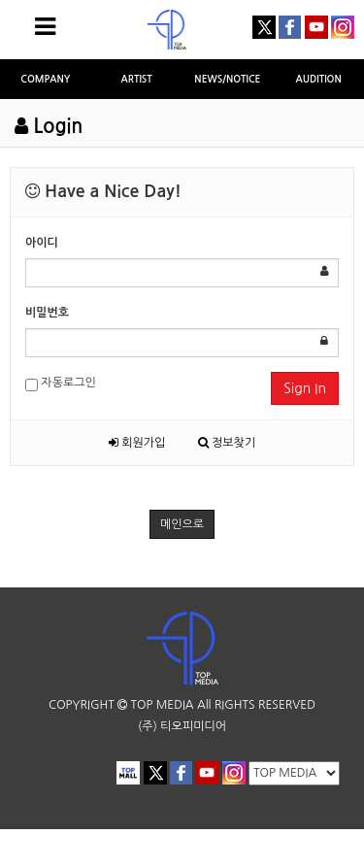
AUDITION (319, 79)
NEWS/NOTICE (227, 79)
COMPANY (45, 79)
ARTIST (136, 79)
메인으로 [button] (182, 524)
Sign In (305, 388)
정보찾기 (227, 443)
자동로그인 (61, 384)
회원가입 (137, 443)
